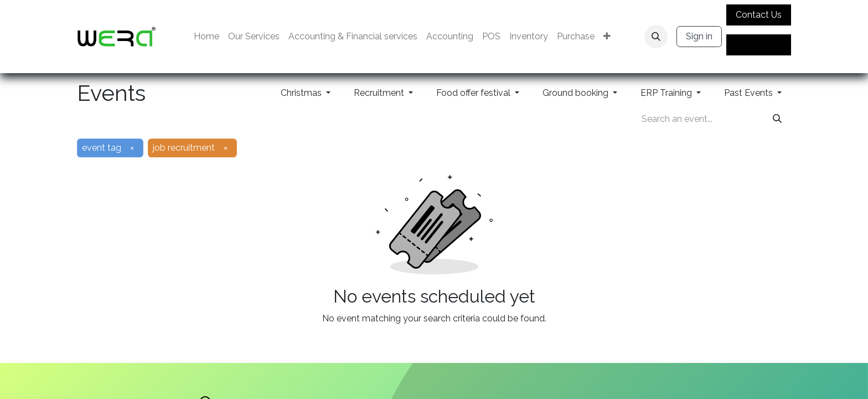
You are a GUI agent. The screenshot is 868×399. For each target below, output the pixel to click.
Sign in (699, 36)
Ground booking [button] (577, 93)
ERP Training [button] (667, 93)
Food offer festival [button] (474, 93)
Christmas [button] (302, 93)
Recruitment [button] (380, 93)
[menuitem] (206, 37)
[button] (656, 37)
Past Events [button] (750, 93)
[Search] (777, 119)
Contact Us (759, 15)
